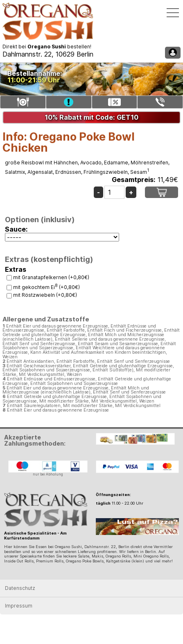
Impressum (19, 606)
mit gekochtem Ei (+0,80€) (46, 287)
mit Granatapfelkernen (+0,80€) (51, 277)
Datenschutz (20, 588)
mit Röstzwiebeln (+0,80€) (45, 295)
